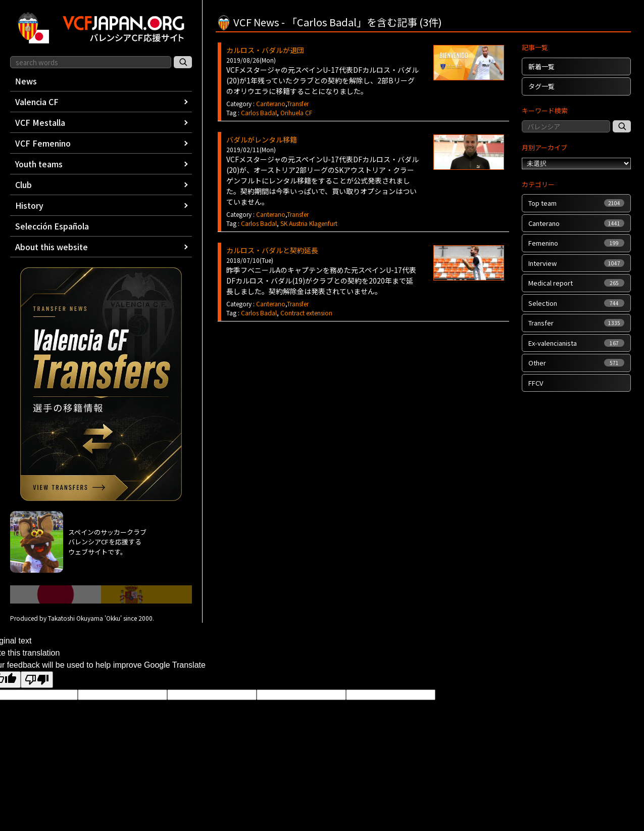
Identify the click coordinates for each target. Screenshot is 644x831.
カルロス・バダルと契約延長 (272, 250)
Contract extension (306, 313)
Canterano (271, 103)
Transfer (298, 103)
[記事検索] (622, 126)
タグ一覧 (541, 86)
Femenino (576, 243)
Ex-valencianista (576, 343)
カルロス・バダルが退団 (265, 50)
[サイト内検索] (183, 62)
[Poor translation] (37, 680)
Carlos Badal (259, 112)
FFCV (536, 383)
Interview (576, 263)
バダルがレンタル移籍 (262, 140)
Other (576, 363)
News (26, 81)
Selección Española (52, 226)
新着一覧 (541, 66)
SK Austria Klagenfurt (309, 223)
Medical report (576, 283)
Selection (576, 303)
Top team (576, 203)
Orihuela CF (296, 112)
